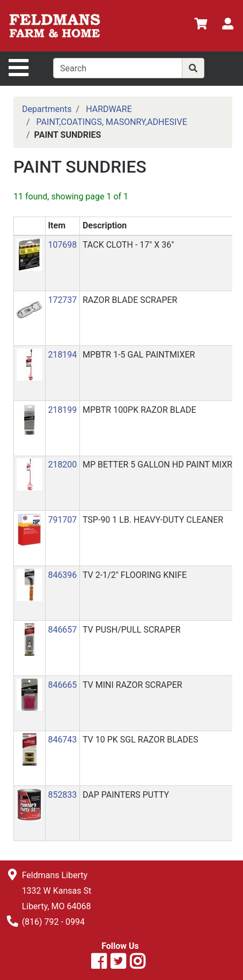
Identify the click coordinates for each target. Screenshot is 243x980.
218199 (62, 410)
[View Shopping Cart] (201, 25)
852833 (62, 795)
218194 (62, 355)
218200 (62, 465)
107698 (62, 245)
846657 (62, 630)
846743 (62, 740)
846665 (62, 685)
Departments (47, 109)
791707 (62, 520)
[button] (30, 254)
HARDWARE (109, 109)
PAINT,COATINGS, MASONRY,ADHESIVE (112, 122)
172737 (62, 300)
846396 (62, 575)
